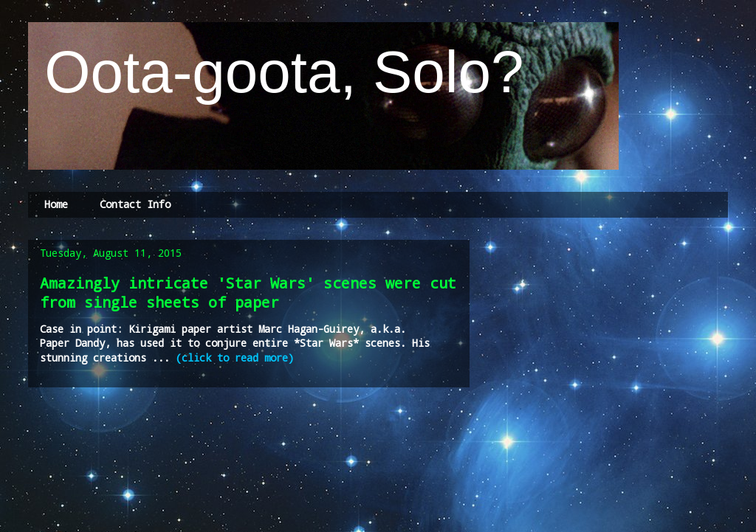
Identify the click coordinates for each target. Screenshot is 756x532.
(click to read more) (235, 357)
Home (56, 204)
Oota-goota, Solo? (276, 72)
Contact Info (135, 204)
